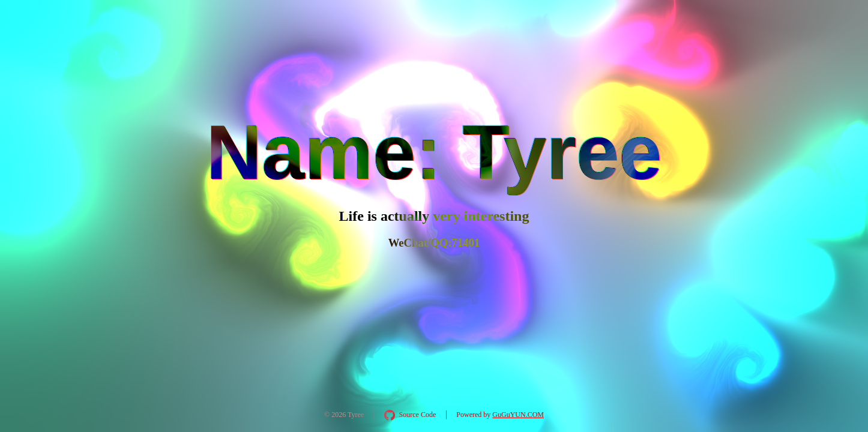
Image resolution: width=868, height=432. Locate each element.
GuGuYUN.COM (518, 415)
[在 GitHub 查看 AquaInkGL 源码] (410, 415)
